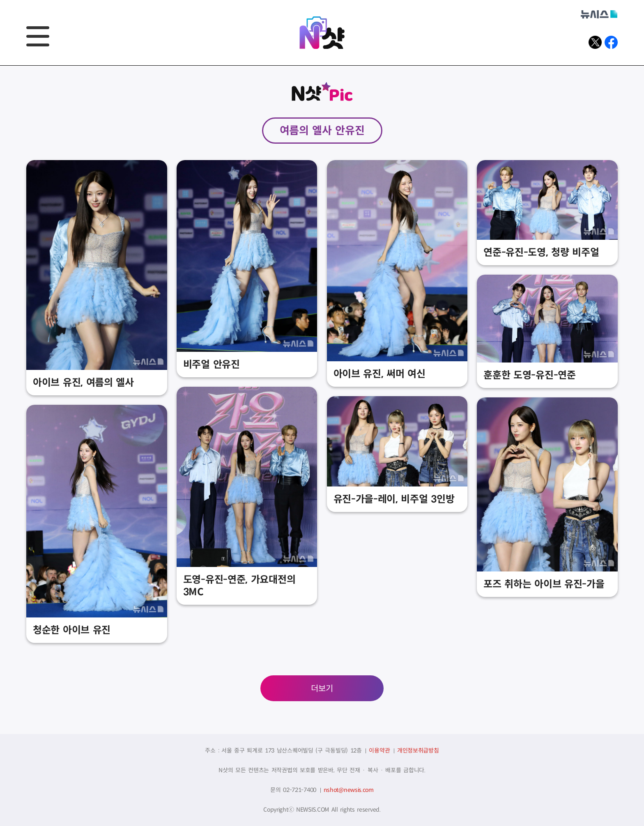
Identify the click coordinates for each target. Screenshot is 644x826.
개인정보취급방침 (418, 750)
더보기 (322, 689)
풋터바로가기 (0, 66)
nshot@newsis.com (349, 790)
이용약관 (379, 750)
